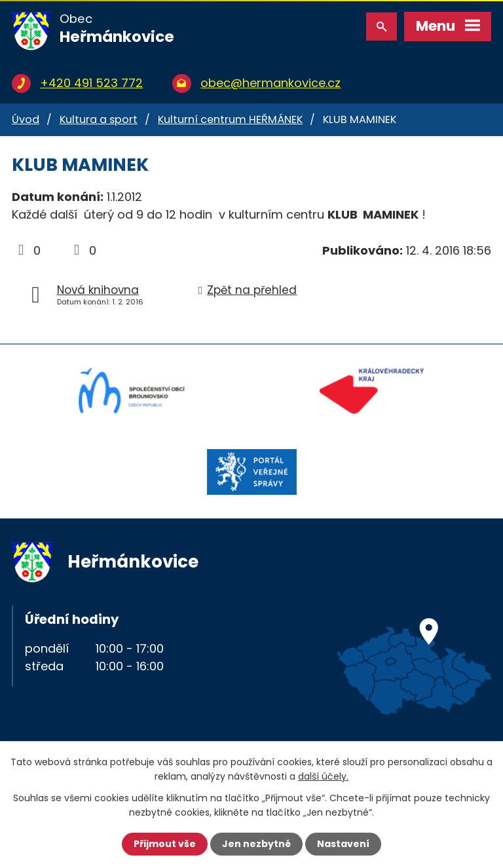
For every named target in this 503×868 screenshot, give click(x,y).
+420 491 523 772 (91, 83)
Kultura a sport (99, 119)
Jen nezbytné (256, 844)
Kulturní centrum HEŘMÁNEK (230, 119)
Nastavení (343, 844)
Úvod (26, 119)
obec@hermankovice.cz (270, 83)
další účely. (323, 776)
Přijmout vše (165, 844)
